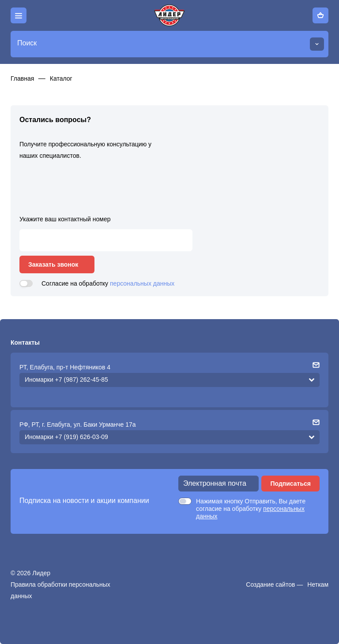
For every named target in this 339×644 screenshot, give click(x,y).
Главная (22, 78)
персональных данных (142, 283)
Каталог (61, 78)
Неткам (318, 584)
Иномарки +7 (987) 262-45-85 (66, 380)
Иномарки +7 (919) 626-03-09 (66, 437)
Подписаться (290, 484)
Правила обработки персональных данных (60, 590)
